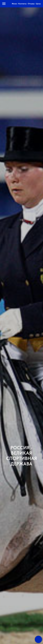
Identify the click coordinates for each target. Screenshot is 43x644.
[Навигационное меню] (4, 4)
